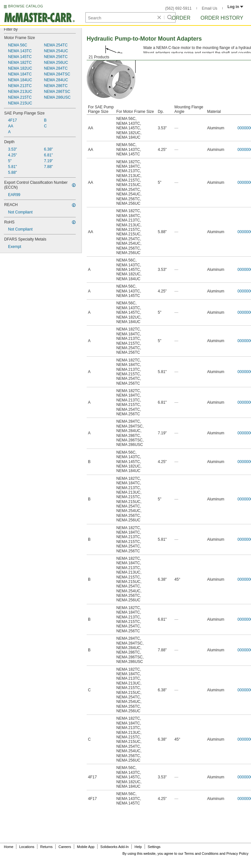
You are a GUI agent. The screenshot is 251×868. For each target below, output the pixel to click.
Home (9, 847)
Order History (222, 18)
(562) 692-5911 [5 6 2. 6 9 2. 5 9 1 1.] (179, 8)
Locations (27, 847)
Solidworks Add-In (114, 847)
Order (181, 18)
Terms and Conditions (201, 853)
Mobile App (86, 847)
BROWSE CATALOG (25, 6)
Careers (65, 847)
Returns (47, 847)
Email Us (209, 8)
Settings (154, 847)
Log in (235, 7)
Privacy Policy (237, 853)
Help (138, 847)
